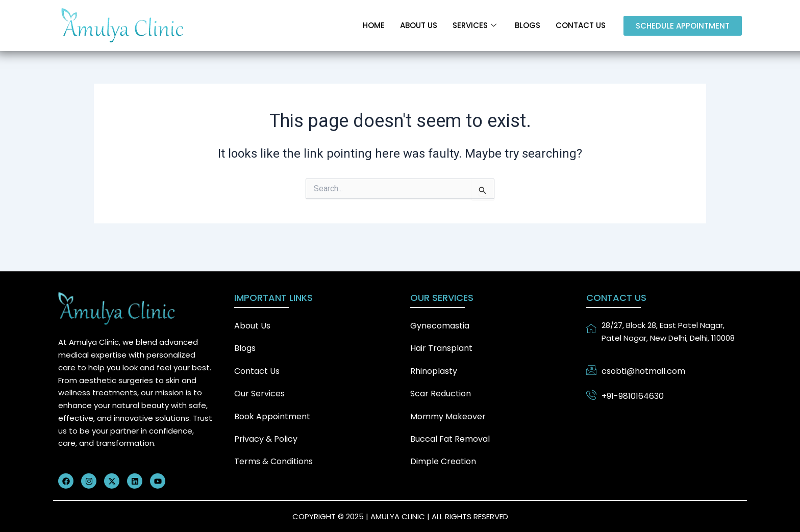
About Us (419, 25)
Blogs (528, 25)
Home (374, 25)
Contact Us (581, 25)
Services (474, 25)
